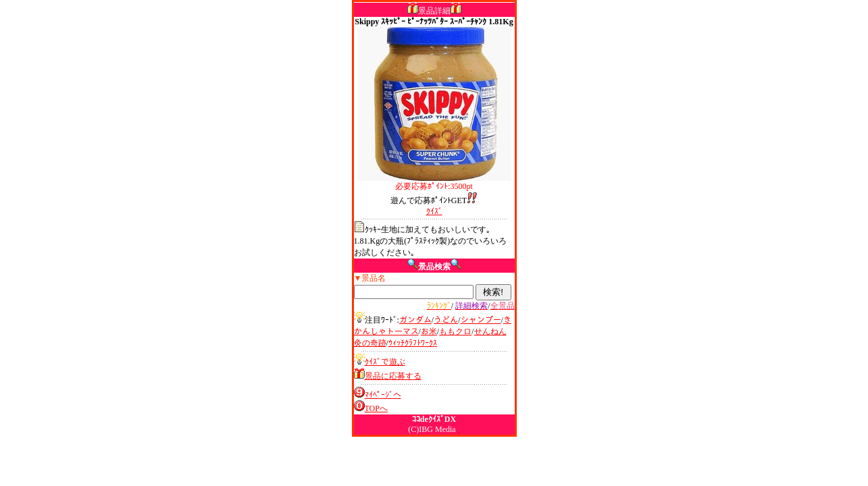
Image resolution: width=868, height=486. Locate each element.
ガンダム (415, 320)
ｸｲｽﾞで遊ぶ (385, 362)
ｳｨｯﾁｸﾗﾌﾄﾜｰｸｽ (413, 343)
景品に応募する (393, 376)
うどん (446, 320)
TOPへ (376, 408)
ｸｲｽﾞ (434, 211)
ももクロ (455, 331)
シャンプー (481, 320)
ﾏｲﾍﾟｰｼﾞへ (383, 395)
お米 (429, 331)
